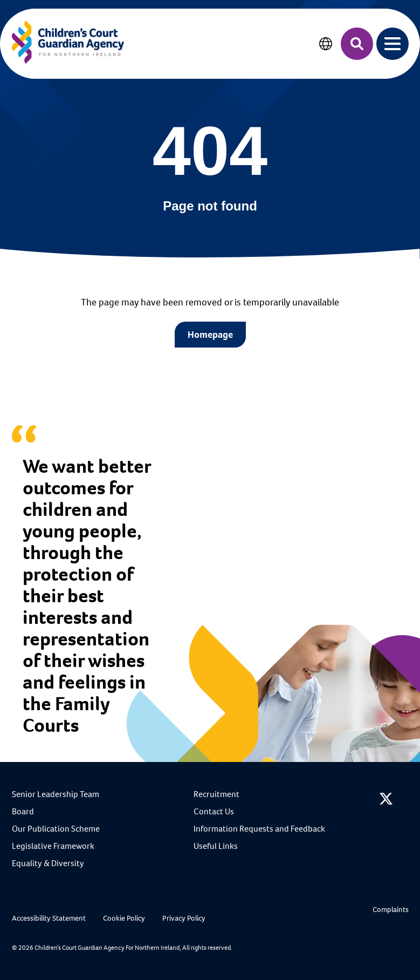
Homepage (210, 335)
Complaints (391, 910)
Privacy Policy (184, 918)
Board (23, 811)
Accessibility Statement (49, 918)
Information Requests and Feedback (259, 829)
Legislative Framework (53, 846)
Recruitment (216, 794)
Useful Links (216, 846)
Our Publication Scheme (56, 829)
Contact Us (214, 811)
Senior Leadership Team (56, 794)
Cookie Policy (124, 918)
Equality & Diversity (48, 863)
